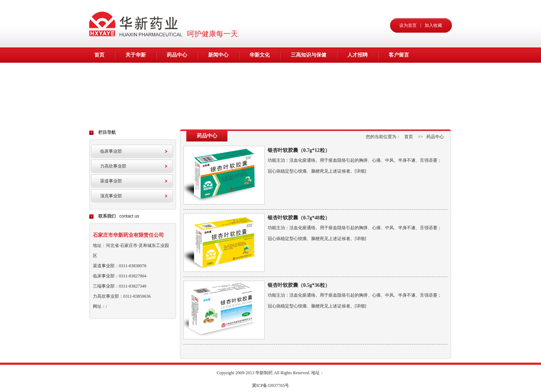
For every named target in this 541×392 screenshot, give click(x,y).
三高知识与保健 (309, 55)
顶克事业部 (111, 196)
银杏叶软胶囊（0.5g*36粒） (299, 285)
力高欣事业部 (113, 166)
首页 (99, 55)
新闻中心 (218, 55)
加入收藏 (433, 25)
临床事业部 (111, 151)
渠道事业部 (111, 181)
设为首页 (408, 25)
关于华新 (136, 55)
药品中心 (177, 55)
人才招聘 (358, 55)
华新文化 (260, 55)
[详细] (360, 171)
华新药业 (137, 24)
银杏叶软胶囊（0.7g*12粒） (299, 150)
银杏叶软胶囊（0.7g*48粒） (299, 218)
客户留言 (399, 55)
